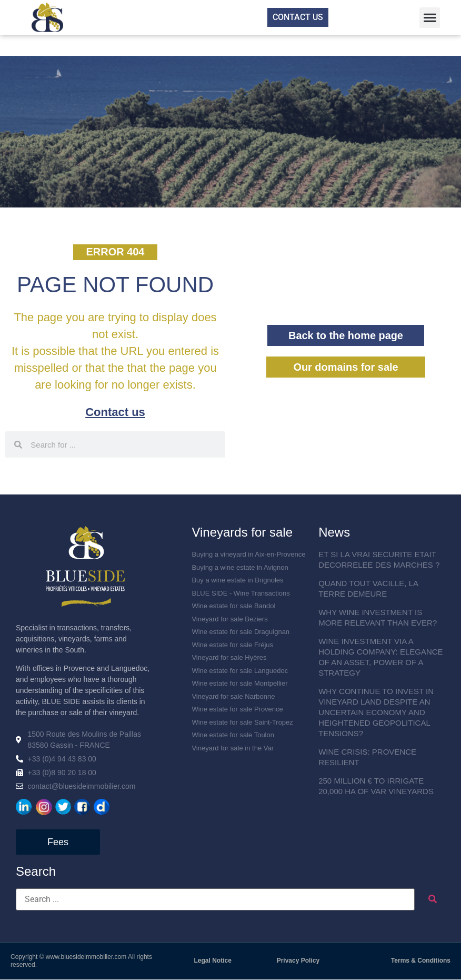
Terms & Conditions (421, 961)
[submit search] (433, 900)
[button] (430, 18)
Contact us (115, 413)
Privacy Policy (298, 961)
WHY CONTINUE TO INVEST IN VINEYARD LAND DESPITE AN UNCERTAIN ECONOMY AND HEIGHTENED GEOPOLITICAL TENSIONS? (376, 713)
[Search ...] (215, 900)
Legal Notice (213, 961)
